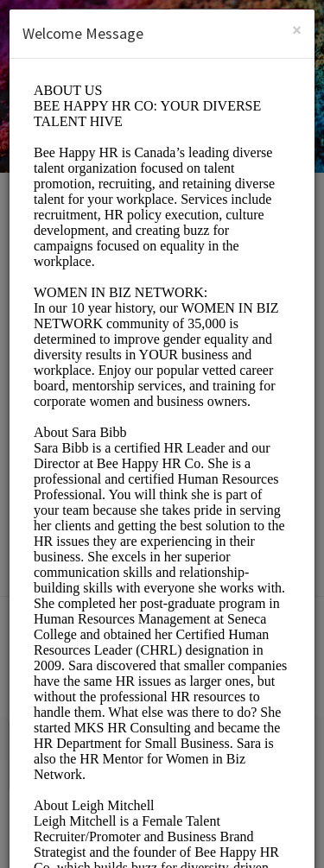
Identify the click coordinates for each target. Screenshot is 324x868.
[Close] (297, 30)
